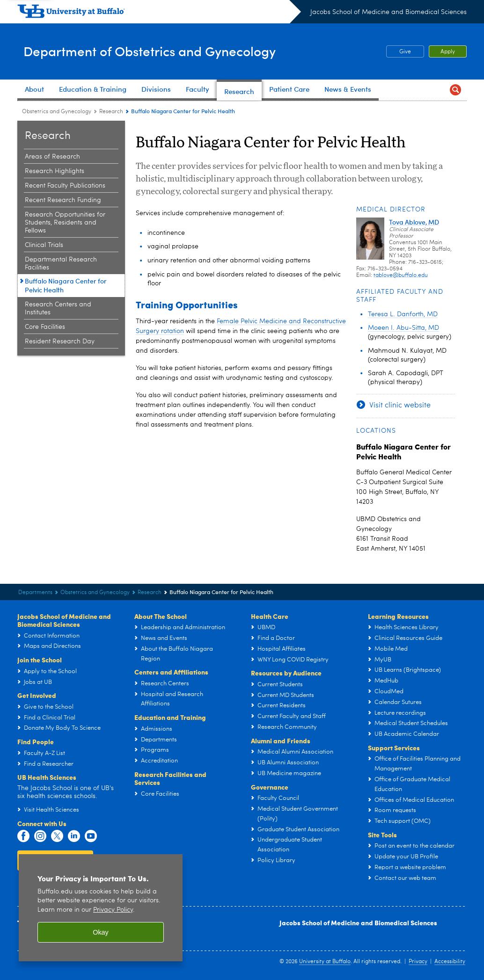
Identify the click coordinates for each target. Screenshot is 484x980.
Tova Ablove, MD (414, 222)
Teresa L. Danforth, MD (403, 314)
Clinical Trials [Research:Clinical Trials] (44, 245)
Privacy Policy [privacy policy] (113, 910)
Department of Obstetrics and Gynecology (180, 51)
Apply (448, 52)
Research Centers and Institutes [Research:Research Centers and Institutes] (58, 309)
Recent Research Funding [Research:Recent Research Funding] (63, 200)
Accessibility (450, 962)
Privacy (418, 962)
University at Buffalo (325, 962)
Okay (101, 932)
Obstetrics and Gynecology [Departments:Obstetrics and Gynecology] (57, 112)
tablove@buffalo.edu (401, 276)
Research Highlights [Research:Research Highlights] (55, 171)
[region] (101, 908)
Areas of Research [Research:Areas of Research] (52, 157)
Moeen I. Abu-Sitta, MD (403, 328)
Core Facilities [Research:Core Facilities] (45, 327)
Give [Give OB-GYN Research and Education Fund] (399, 52)
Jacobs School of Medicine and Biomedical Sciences (389, 12)
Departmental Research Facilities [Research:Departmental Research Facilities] (61, 264)
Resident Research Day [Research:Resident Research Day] (60, 341)
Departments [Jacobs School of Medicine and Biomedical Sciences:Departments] (35, 593)
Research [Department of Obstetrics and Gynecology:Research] (111, 112)
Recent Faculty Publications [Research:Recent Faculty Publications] (65, 186)
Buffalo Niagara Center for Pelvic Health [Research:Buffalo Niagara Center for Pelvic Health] (66, 285)
